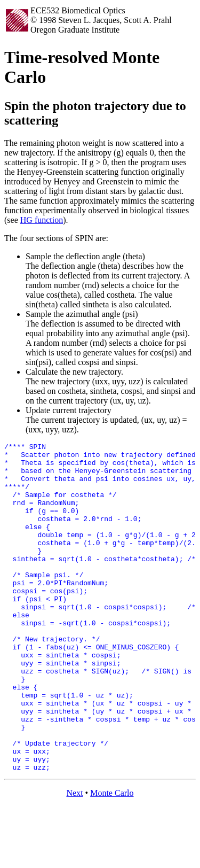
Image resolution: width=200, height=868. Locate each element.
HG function (42, 220)
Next (74, 859)
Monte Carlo (112, 859)
